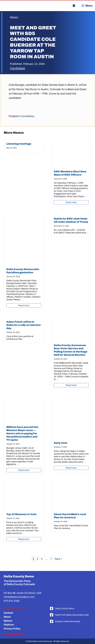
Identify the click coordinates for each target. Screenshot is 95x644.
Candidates (17, 68)
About (7, 617)
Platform (9, 625)
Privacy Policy (12, 629)
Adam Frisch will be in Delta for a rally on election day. (24, 325)
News (14, 17)
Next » (58, 559)
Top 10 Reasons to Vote (21, 514)
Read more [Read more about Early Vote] (71, 468)
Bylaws (8, 621)
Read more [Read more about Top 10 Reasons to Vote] (24, 539)
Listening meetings (19, 144)
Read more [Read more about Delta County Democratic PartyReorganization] (24, 305)
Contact (8, 613)
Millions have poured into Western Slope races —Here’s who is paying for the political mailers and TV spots (22, 433)
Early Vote (60, 443)
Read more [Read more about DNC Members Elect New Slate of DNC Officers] (71, 202)
